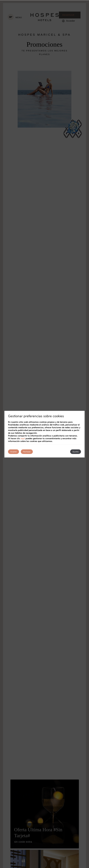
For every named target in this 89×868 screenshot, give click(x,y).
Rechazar (27, 452)
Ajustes (76, 452)
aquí (23, 438)
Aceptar (14, 452)
